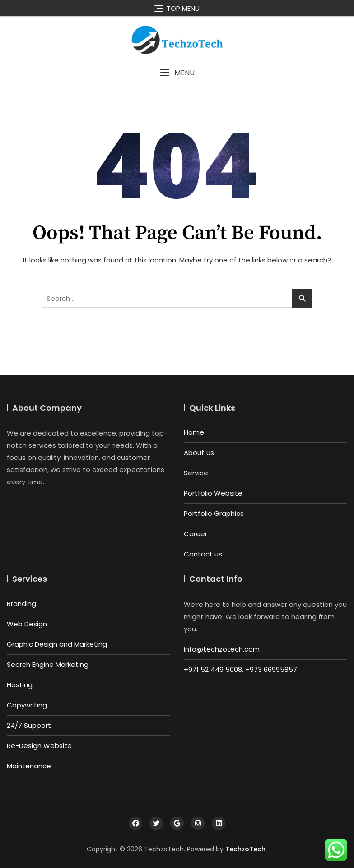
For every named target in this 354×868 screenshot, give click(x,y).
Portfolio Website (213, 493)
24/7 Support (29, 725)
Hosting (20, 685)
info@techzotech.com (222, 649)
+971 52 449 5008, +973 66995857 (240, 669)
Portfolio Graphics (214, 513)
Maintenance (29, 766)
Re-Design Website (39, 746)
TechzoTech (245, 849)
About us (199, 452)
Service (196, 473)
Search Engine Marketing (48, 664)
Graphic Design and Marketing (57, 644)
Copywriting (27, 705)
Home (194, 432)
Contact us (203, 554)
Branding (21, 604)
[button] (177, 73)
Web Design (27, 624)
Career (196, 534)
